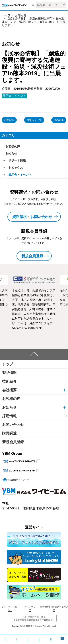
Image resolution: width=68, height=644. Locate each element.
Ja (33, 5)
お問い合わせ (13, 425)
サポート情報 (17, 160)
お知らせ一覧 (34, 120)
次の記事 (59, 120)
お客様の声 (13, 147)
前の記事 (9, 120)
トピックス (16, 168)
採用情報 (9, 416)
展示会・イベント (14, 96)
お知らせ (21, 15)
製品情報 (9, 373)
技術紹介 (9, 381)
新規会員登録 (13, 442)
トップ (6, 15)
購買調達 (9, 433)
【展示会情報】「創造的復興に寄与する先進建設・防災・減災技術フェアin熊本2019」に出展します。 (34, 22)
